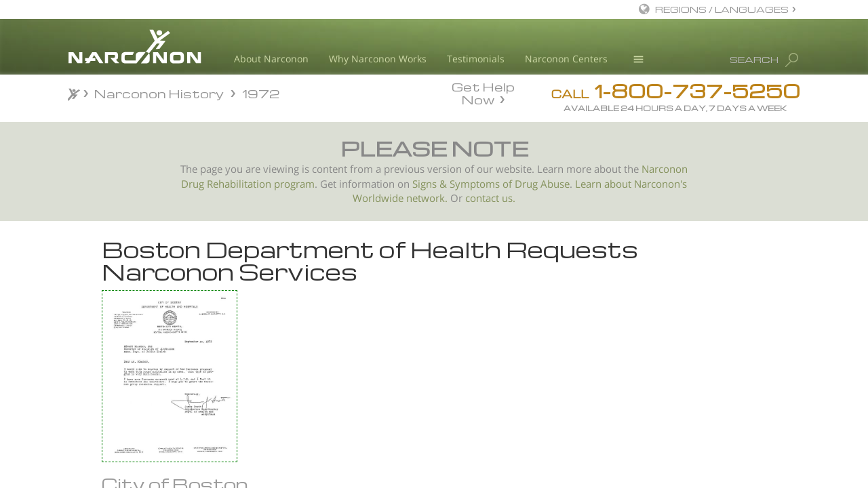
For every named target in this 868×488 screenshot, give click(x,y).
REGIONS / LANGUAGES (722, 9)
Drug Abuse (542, 184)
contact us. (490, 198)
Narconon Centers (566, 59)
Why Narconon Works (378, 59)
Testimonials (476, 59)
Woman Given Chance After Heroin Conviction (144, 357)
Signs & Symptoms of (463, 184)
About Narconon (271, 59)
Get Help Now (483, 92)
